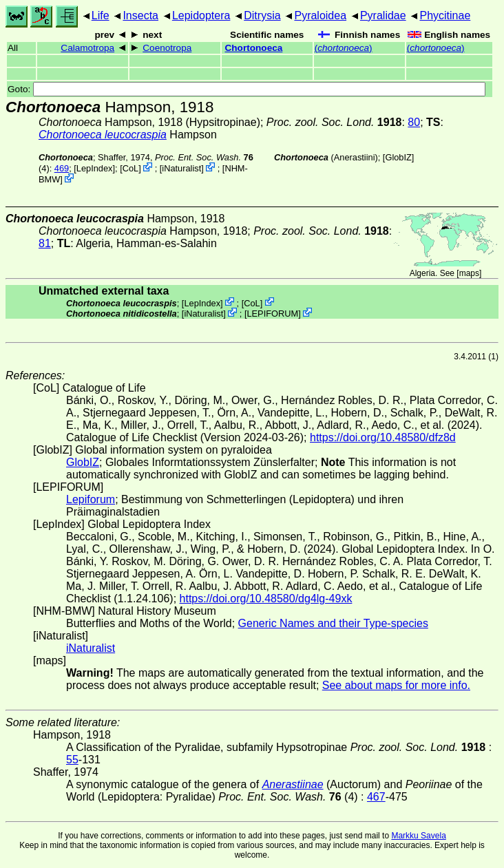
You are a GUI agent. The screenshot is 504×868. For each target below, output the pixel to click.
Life (101, 15)
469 (62, 168)
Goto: (246, 89)
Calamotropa (87, 48)
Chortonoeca (254, 48)
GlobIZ (398, 157)
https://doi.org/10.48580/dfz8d (383, 437)
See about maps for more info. (396, 685)
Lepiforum (91, 499)
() (344, 48)
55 (72, 760)
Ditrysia (262, 15)
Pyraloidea (320, 15)
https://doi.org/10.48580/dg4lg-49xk (266, 599)
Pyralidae (383, 15)
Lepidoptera (201, 15)
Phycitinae (445, 15)
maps (469, 273)
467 (376, 797)
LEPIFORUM (272, 314)
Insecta (140, 15)
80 (414, 122)
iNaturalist (181, 168)
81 (45, 243)
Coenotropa (167, 48)
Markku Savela (418, 836)
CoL (130, 168)
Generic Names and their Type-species (333, 623)
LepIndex (95, 168)
